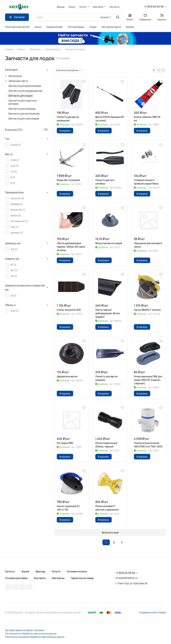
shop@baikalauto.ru (127, 578)
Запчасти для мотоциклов (24, 114)
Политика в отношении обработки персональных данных (35, 637)
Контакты (40, 578)
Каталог (10, 571)
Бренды (41, 571)
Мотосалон (15, 76)
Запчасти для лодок (20, 96)
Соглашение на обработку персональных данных (31, 633)
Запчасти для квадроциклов (25, 91)
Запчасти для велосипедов (25, 86)
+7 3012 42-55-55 (154, 7)
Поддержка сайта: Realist (153, 612)
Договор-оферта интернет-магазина (25, 630)
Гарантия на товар (82, 578)
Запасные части (18, 81)
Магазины (58, 578)
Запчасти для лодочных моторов (23, 102)
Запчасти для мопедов (22, 109)
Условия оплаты (77, 571)
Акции (25, 571)
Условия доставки (16, 578)
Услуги (56, 571)
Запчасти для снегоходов (24, 118)
